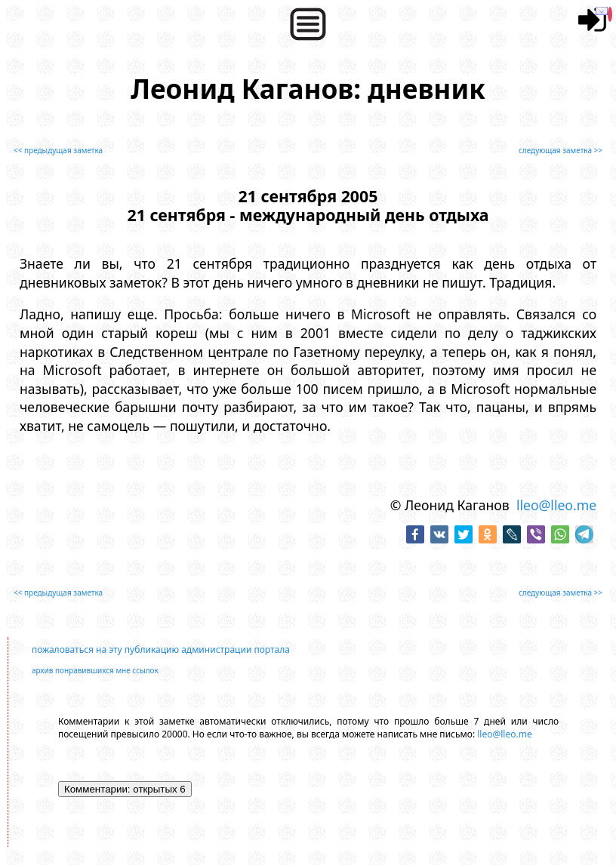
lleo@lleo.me (556, 505)
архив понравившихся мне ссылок (95, 670)
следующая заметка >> (561, 150)
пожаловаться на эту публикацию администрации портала (161, 650)
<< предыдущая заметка (58, 150)
